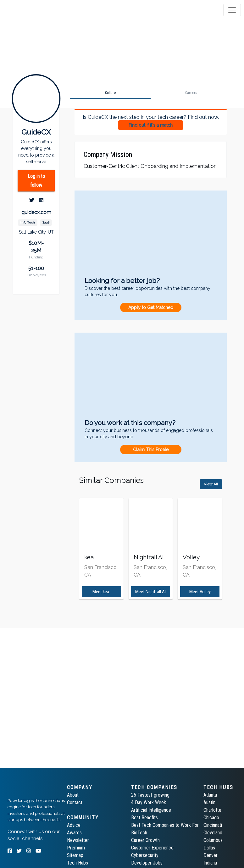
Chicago (211, 818)
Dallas (209, 848)
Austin (209, 802)
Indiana (210, 863)
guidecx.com (36, 212)
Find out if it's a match (151, 125)
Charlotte (212, 810)
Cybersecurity (145, 855)
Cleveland (213, 833)
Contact (75, 802)
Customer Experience (152, 848)
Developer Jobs (147, 863)
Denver (211, 855)
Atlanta (210, 795)
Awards (74, 833)
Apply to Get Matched (151, 307)
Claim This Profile (151, 450)
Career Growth (145, 840)
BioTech (139, 833)
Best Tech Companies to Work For (165, 825)
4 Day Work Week (149, 802)
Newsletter (78, 840)
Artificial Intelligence (151, 810)
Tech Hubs (78, 863)
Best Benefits (144, 818)
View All (211, 484)
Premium (76, 848)
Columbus (213, 840)
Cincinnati (213, 825)
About (73, 795)
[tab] (29, 10)
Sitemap (75, 855)
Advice (74, 825)
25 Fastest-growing (150, 795)
